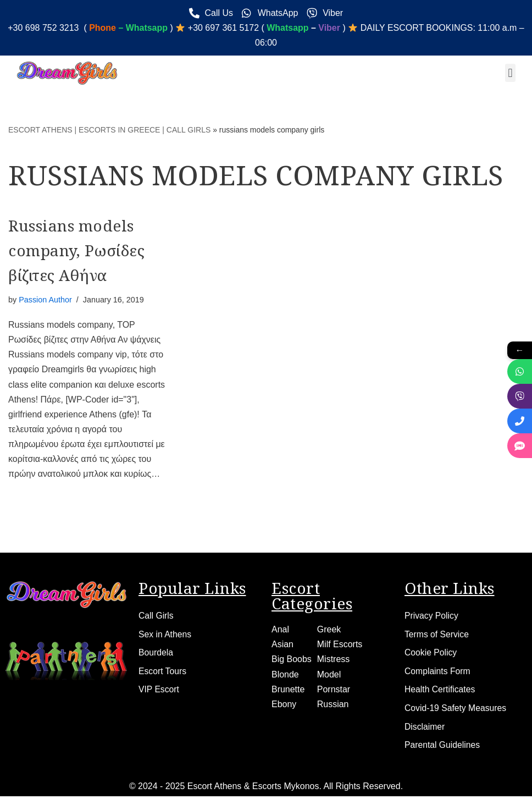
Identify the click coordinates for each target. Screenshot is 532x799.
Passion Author (45, 300)
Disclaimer (425, 729)
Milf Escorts (340, 645)
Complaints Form (438, 673)
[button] (510, 73)
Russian (333, 705)
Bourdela (156, 654)
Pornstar (334, 690)
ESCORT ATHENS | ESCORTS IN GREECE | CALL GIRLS (109, 130)
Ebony (284, 705)
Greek (329, 630)
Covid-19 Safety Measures (456, 710)
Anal (280, 630)
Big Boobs (292, 660)
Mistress (334, 660)
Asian (282, 645)
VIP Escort (159, 691)
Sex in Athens (165, 635)
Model (329, 676)
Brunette (288, 690)
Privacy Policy (432, 617)
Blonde (285, 676)
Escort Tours (163, 673)
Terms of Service (437, 635)
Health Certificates (440, 691)
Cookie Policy (431, 654)
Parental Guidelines (443, 748)
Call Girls (156, 617)
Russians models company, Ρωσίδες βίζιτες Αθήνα (76, 251)
